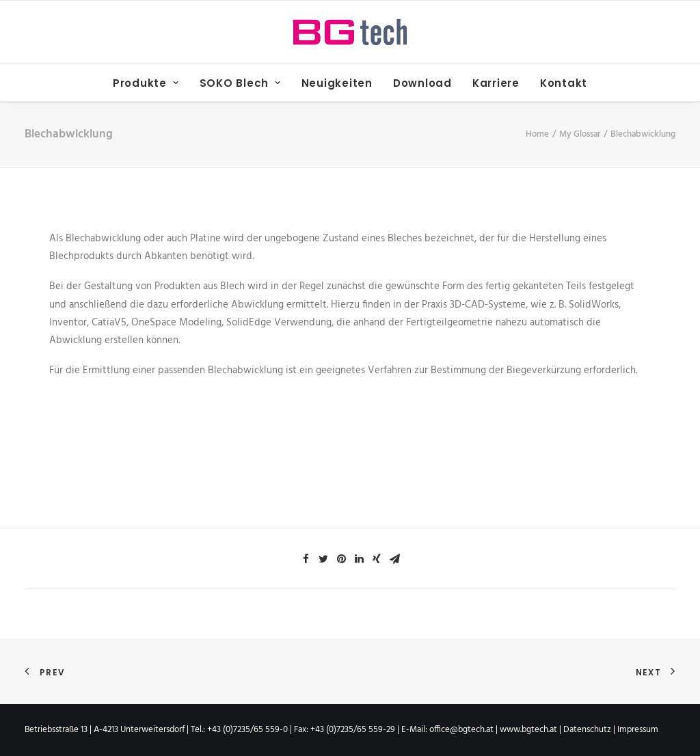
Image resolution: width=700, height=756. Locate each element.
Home (537, 134)
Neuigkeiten (337, 83)
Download (422, 83)
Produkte (146, 83)
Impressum (638, 730)
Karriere (496, 83)
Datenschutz (588, 730)
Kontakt (564, 83)
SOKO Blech (240, 83)
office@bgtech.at (461, 730)
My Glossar (580, 134)
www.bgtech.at (528, 730)
